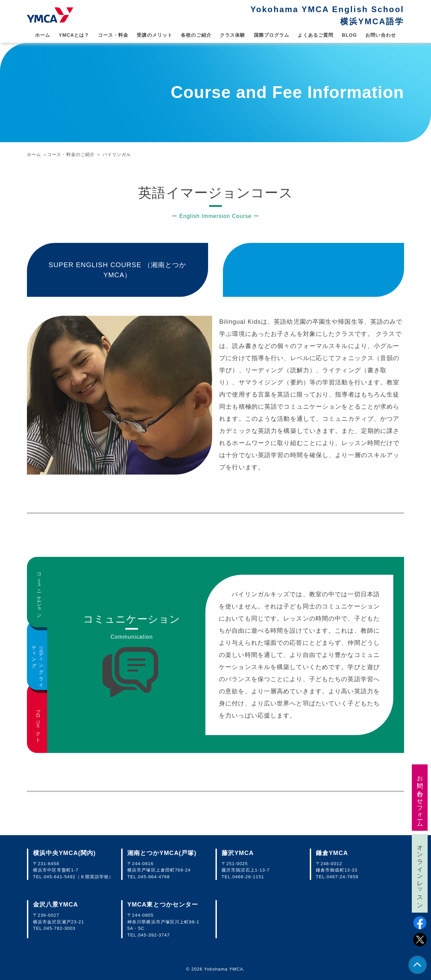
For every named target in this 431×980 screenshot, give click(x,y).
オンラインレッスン (420, 873)
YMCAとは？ (74, 35)
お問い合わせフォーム (420, 798)
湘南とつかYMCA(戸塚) (162, 853)
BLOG (349, 35)
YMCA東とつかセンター (163, 905)
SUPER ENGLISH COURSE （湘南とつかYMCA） (117, 270)
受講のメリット (155, 35)
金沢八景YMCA (56, 905)
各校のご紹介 (196, 35)
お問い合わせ (381, 35)
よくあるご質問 (316, 35)
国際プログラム (272, 35)
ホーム (43, 35)
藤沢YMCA (238, 853)
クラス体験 (233, 35)
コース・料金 (113, 35)
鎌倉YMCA (332, 853)
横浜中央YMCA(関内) (64, 853)
